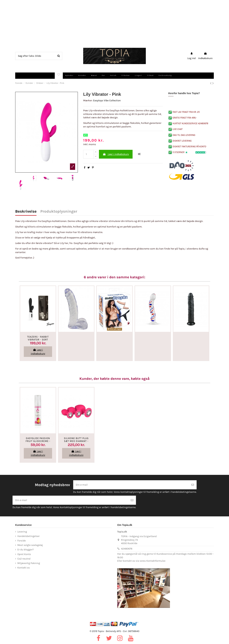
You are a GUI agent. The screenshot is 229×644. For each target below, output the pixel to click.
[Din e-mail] (131, 485)
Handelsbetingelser (28, 536)
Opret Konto (24, 554)
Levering (22, 532)
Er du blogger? (25, 550)
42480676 (127, 549)
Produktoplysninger (59, 212)
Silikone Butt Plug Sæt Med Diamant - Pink (76, 441)
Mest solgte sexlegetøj (30, 545)
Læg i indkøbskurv (116, 154)
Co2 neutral (24, 559)
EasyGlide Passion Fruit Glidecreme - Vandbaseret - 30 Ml (38, 441)
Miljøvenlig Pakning (29, 563)
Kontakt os (24, 568)
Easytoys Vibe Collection (107, 101)
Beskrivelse (26, 212)
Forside (22, 541)
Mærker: (88, 101)
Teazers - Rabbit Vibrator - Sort (38, 338)
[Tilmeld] (193, 485)
